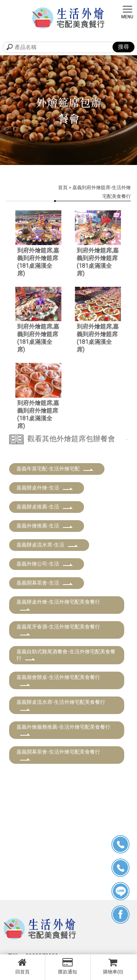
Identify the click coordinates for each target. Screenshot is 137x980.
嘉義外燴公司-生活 (45, 564)
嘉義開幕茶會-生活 (45, 583)
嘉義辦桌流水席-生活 (47, 545)
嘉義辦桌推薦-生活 (45, 507)
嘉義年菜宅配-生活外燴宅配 (55, 469)
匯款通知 (68, 966)
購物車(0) (113, 966)
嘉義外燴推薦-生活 (45, 526)
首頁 (63, 187)
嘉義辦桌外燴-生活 (45, 488)
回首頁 (22, 966)
